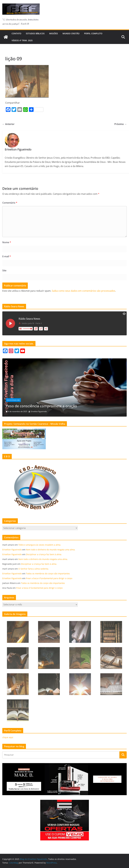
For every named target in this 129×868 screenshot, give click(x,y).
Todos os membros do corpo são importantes (48, 574)
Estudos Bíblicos (35, 33)
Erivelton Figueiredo (39, 411)
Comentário (10, 203)
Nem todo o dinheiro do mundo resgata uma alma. (51, 550)
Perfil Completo (93, 33)
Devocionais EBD (13, 400)
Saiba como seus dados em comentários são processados (84, 291)
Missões (54, 33)
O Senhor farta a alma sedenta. (34, 569)
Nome (7, 242)
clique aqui (8, 737)
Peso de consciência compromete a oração (41, 406)
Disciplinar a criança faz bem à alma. (44, 554)
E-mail (7, 256)
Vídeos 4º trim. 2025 (22, 40)
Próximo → (121, 124)
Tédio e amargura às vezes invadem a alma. (40, 545)
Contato (16, 33)
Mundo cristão (71, 33)
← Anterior (8, 124)
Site (4, 270)
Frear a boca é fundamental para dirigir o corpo (49, 578)
